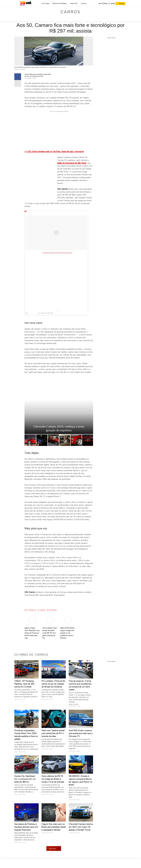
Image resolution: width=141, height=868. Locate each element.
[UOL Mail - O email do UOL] (105, 4)
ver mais (54, 848)
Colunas (84, 3)
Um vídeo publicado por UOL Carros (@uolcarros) (57, 252)
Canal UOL (74, 3)
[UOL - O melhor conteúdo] (26, 3)
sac (100, 4)
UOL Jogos (46, 3)
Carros (71, 12)
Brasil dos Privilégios (60, 3)
